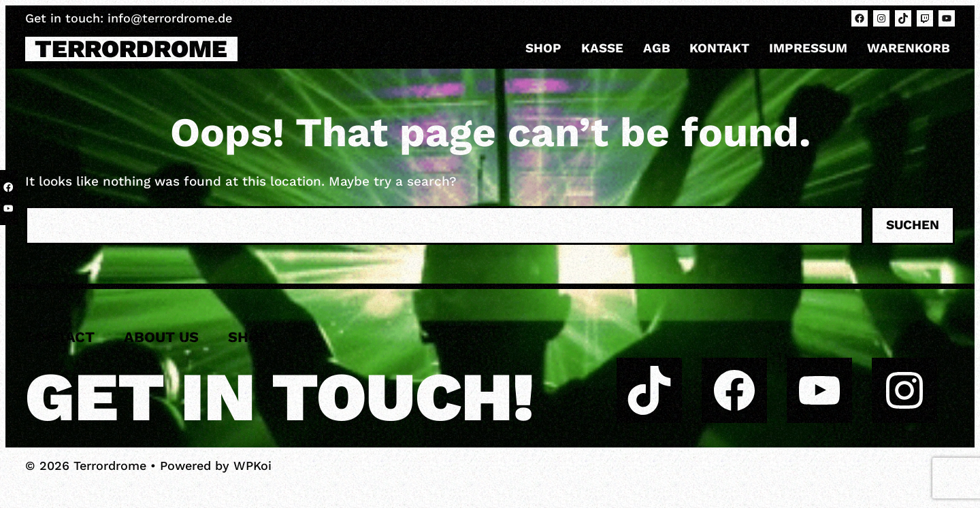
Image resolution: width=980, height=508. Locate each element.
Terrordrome (131, 49)
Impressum (808, 48)
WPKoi (252, 465)
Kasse (602, 48)
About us (161, 337)
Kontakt (719, 48)
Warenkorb (909, 48)
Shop (543, 48)
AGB (657, 48)
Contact (60, 337)
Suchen (913, 225)
